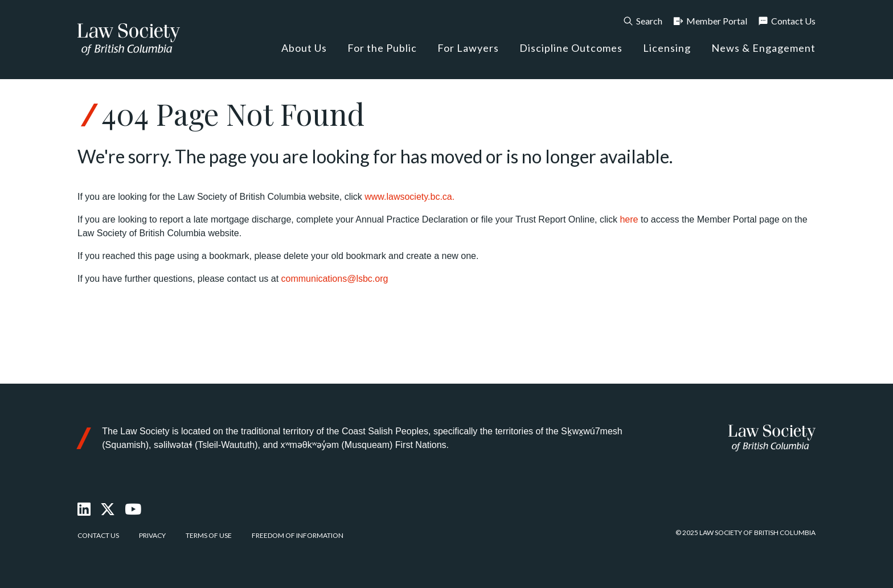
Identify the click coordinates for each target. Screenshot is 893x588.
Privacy (152, 535)
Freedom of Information (298, 535)
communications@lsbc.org (335, 279)
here (629, 219)
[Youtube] (134, 509)
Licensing (667, 48)
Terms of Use (209, 535)
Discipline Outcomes (571, 48)
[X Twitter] (108, 509)
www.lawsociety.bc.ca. (409, 197)
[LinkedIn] (85, 509)
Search (642, 21)
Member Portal (710, 21)
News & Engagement (763, 48)
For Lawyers (468, 48)
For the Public (382, 48)
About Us (304, 48)
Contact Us (787, 21)
